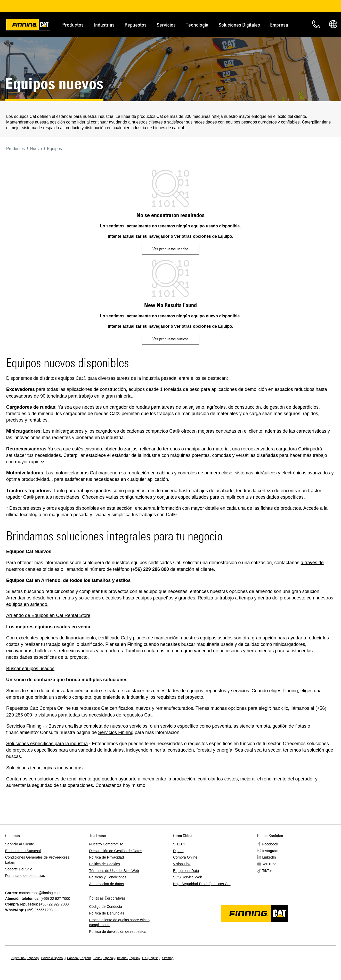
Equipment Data (186, 871)
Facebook (270, 844)
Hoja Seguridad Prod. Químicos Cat (202, 884)
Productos (73, 25)
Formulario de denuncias (25, 876)
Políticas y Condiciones (108, 877)
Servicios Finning (24, 726)
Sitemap (168, 958)
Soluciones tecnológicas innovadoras (44, 768)
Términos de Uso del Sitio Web (114, 871)
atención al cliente (195, 569)
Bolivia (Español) (53, 958)
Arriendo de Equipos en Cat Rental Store (48, 615)
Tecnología (197, 25)
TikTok (267, 871)
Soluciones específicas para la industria (47, 744)
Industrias (104, 25)
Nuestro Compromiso (106, 844)
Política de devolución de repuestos (118, 932)
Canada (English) (79, 958)
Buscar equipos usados (30, 669)
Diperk (178, 851)
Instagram (270, 851)
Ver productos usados (171, 249)
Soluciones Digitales (239, 25)
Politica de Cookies (105, 864)
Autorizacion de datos (107, 884)
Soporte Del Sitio (19, 869)
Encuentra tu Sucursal (23, 851)
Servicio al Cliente (20, 844)
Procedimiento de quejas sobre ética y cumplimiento (120, 923)
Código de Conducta (106, 907)
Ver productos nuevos (171, 339)
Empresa (279, 25)
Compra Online (55, 708)
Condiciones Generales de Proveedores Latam (37, 860)
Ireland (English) (128, 958)
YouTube (269, 864)
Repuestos (136, 25)
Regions (333, 24)
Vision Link (182, 864)
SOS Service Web (188, 877)
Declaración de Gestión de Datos (116, 851)
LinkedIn (269, 857)
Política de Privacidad (107, 857)
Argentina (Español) (25, 958)
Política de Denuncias (107, 913)
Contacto (316, 24)
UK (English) (151, 958)
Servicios (166, 25)
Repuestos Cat (22, 708)
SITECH (180, 844)
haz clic (280, 708)
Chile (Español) (104, 958)
